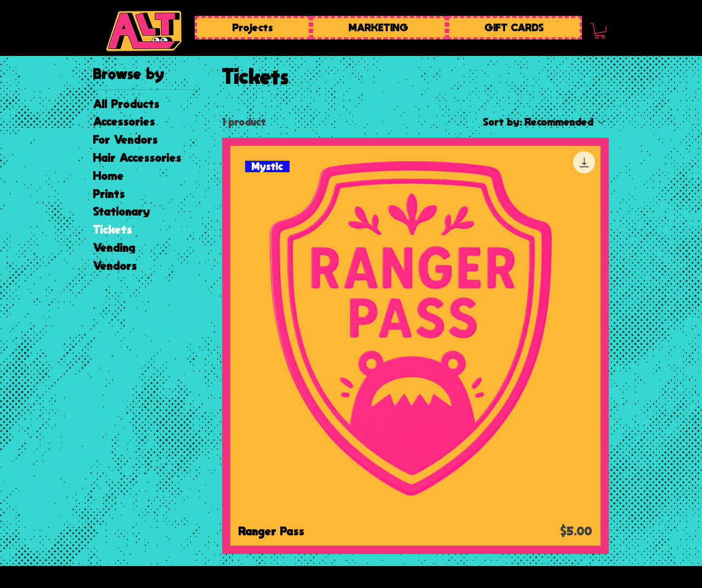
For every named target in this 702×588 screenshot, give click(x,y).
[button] (600, 31)
